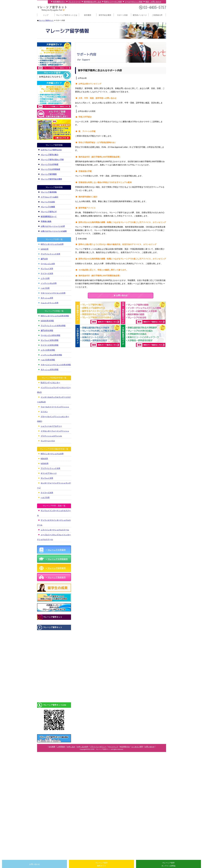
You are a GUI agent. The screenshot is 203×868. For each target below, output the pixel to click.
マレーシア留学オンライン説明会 (169, 864)
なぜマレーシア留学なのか (51, 150)
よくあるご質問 (137, 747)
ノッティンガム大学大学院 (51, 355)
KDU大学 (44, 459)
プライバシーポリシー (98, 747)
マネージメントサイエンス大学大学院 (56, 365)
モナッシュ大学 (47, 298)
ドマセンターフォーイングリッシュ (55, 431)
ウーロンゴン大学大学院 (50, 335)
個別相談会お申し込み (92, 2)
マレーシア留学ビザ (49, 212)
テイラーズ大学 (47, 273)
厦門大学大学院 (47, 330)
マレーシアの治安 (48, 202)
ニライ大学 (45, 278)
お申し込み (71, 747)
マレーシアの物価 (48, 207)
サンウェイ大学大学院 (50, 340)
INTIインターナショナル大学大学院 (55, 316)
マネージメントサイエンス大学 (53, 293)
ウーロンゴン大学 (48, 264)
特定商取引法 (125, 747)
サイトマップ (113, 747)
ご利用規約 (61, 747)
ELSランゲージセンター (50, 383)
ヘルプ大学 (45, 288)
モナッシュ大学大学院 (50, 370)
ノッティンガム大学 (49, 283)
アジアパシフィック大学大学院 (53, 326)
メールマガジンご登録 (134, 2)
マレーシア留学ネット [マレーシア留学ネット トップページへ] (46, 20)
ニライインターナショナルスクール (55, 530)
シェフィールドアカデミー (51, 426)
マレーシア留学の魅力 (50, 155)
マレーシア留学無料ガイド (101, 864)
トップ (46, 15)
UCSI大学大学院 (47, 321)
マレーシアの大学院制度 (50, 169)
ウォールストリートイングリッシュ (55, 407)
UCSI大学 (45, 249)
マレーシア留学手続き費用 (51, 179)
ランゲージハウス (48, 441)
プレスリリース (74, 2)
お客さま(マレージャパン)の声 (53, 226)
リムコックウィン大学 (50, 303)
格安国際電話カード (49, 216)
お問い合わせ (121, 295)
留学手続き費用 (105, 15)
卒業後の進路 (46, 221)
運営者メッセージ (140, 15)
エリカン (44, 412)
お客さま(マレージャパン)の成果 (54, 231)
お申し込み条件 (83, 747)
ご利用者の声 (157, 15)
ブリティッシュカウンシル (51, 436)
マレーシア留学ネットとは (67, 15)
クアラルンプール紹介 (50, 197)
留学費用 (88, 15)
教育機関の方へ (59, 2)
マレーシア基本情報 (49, 192)
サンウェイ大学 (47, 269)
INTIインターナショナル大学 (52, 244)
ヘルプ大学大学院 (48, 360)
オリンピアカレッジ (49, 473)
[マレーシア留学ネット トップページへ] (52, 11)
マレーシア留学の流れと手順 (52, 160)
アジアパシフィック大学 (50, 254)
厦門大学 (44, 259)
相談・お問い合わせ (153, 2)
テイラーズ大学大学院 (50, 345)
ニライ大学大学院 (48, 350)
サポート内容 (122, 15)
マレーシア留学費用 (49, 174)
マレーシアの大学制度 (50, 164)
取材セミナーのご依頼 (113, 2)
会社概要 (52, 747)
